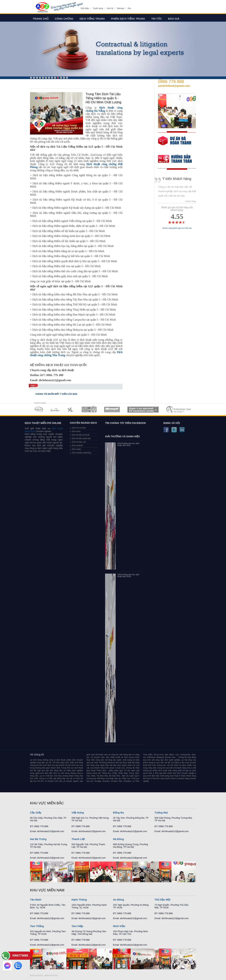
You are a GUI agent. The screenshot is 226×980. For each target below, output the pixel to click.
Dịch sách (76, 431)
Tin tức (157, 19)
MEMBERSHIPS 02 (55, 409)
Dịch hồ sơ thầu (79, 428)
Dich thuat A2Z (36, 975)
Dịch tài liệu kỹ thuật (81, 435)
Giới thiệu (85, 8)
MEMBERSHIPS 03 (71, 409)
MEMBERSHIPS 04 (89, 409)
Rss (129, 8)
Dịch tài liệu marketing (81, 453)
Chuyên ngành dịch (83, 423)
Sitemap (120, 8)
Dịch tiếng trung (92, 19)
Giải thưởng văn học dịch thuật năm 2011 (128, 444)
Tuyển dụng (98, 8)
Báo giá (174, 19)
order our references (178, 159)
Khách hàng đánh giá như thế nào (177, 228)
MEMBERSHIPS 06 (143, 409)
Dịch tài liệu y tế (79, 442)
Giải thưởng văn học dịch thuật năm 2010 (128, 576)
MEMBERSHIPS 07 (179, 409)
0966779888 (20, 956)
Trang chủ (41, 19)
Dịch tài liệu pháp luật (81, 438)
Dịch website (77, 445)
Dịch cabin (76, 449)
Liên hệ (110, 8)
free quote (175, 143)
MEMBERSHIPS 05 (112, 409)
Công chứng (64, 19)
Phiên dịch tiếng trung (128, 19)
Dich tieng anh (42, 8)
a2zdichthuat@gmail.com (174, 86)
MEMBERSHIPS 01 (38, 409)
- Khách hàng (190, 201)
